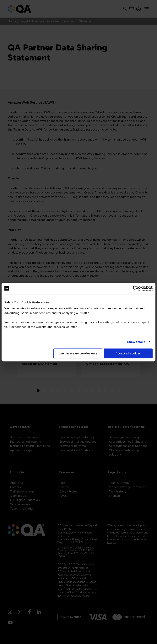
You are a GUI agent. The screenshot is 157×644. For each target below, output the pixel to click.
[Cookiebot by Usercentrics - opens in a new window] (136, 288)
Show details (136, 342)
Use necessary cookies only (78, 353)
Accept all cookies (128, 353)
